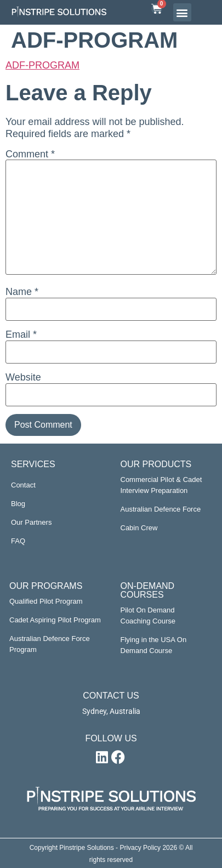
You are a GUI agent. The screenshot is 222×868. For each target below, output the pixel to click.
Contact (23, 485)
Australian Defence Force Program (50, 644)
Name (22, 292)
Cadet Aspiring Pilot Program (55, 620)
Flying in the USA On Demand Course (154, 645)
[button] (182, 12)
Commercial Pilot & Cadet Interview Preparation (161, 485)
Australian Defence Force (161, 509)
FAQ (18, 541)
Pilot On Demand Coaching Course (148, 615)
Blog (18, 504)
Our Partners (31, 522)
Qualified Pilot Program (46, 601)
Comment (30, 154)
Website (23, 377)
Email (21, 334)
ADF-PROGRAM (42, 65)
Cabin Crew (139, 528)
